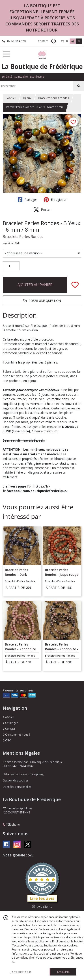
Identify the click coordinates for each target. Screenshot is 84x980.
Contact (43, 41)
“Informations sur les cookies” (30, 954)
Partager (27, 200)
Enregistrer (55, 200)
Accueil (12, 98)
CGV (7, 740)
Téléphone (11, 825)
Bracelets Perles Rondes (23, 237)
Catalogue (10, 723)
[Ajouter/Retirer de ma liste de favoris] (75, 285)
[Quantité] (11, 266)
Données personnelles (17, 787)
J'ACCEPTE (63, 972)
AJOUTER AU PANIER (35, 285)
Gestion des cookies (16, 780)
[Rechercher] (79, 86)
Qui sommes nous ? (16, 735)
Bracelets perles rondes (54, 98)
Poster (42, 210)
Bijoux (27, 98)
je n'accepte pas (21, 972)
